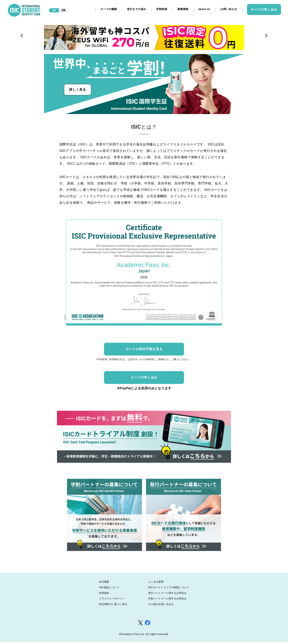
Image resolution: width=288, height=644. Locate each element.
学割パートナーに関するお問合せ (167, 599)
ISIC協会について (109, 587)
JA (54, 10)
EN (64, 10)
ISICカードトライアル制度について (169, 587)
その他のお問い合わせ (161, 604)
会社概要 (104, 582)
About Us (204, 9)
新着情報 (183, 9)
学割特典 (162, 9)
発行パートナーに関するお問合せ (167, 593)
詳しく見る (78, 90)
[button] (22, 36)
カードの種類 (109, 9)
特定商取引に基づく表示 (113, 604)
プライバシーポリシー (112, 599)
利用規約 (104, 593)
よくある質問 (156, 582)
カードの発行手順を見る (144, 349)
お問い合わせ (229, 9)
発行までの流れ (137, 9)
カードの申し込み (264, 10)
